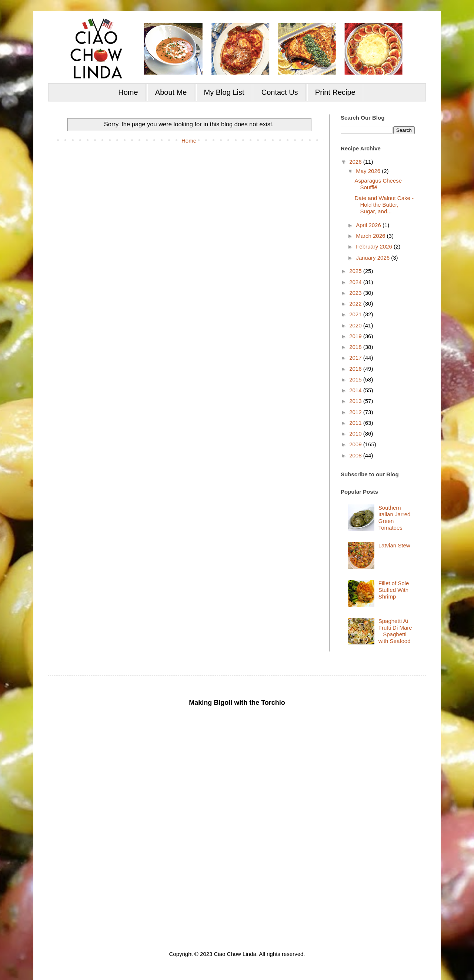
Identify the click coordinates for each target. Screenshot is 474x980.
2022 (356, 304)
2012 (356, 412)
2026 (356, 162)
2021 (356, 314)
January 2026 (373, 258)
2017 (356, 358)
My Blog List (224, 92)
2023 (356, 293)
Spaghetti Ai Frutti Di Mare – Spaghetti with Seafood (395, 631)
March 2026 (371, 236)
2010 (356, 434)
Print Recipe (335, 92)
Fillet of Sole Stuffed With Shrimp (394, 590)
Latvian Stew (394, 545)
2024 (356, 282)
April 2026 (369, 225)
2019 (356, 336)
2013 (356, 401)
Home (128, 92)
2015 (356, 379)
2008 (356, 455)
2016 (356, 369)
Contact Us (280, 92)
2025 (356, 271)
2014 (356, 390)
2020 (356, 325)
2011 (356, 423)
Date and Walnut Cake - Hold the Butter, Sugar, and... (384, 205)
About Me (171, 92)
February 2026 (375, 246)
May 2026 (369, 171)
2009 (356, 444)
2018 (356, 347)
